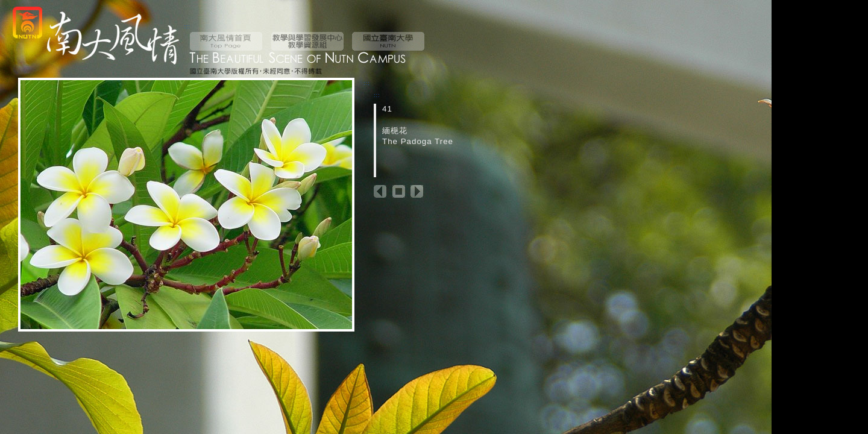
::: (187, 27)
